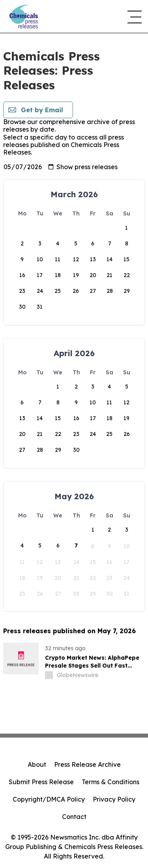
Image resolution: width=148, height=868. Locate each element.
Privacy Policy (114, 799)
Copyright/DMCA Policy (49, 799)
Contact (74, 817)
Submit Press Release (41, 782)
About (37, 764)
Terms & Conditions (111, 782)
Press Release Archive (87, 764)
